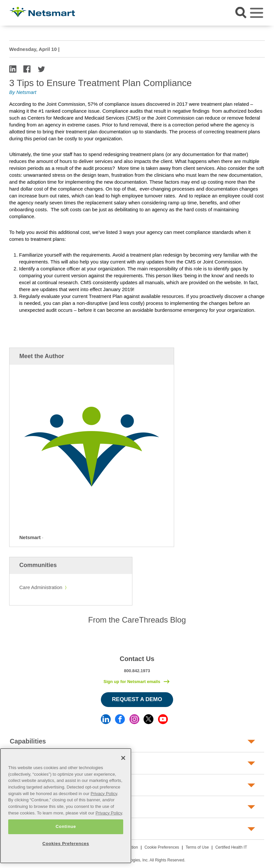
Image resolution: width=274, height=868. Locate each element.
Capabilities (28, 741)
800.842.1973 (137, 671)
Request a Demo (137, 699)
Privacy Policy (104, 794)
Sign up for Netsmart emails (132, 682)
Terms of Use (197, 847)
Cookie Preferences (162, 847)
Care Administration (41, 587)
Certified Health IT (231, 847)
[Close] (123, 758)
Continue (66, 826)
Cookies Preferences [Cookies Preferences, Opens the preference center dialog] (66, 844)
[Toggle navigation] (257, 13)
